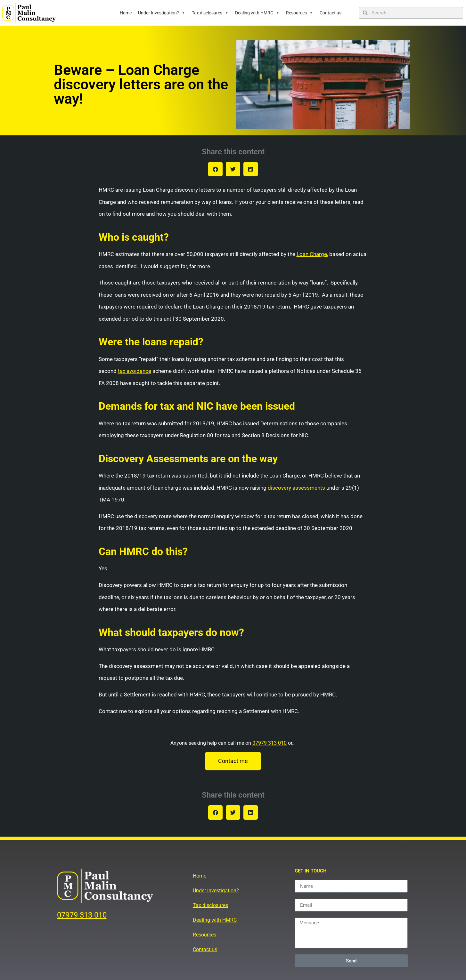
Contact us (331, 13)
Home (126, 13)
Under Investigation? (162, 13)
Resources (300, 13)
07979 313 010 (270, 743)
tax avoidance (135, 371)
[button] (215, 169)
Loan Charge (312, 254)
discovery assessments (296, 488)
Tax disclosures (210, 13)
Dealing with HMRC (257, 13)
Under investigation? (216, 891)
